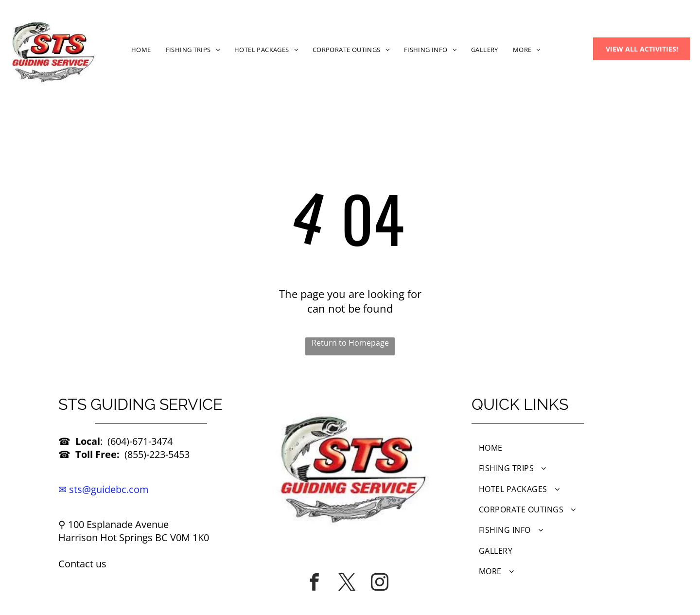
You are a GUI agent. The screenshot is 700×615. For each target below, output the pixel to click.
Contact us (82, 564)
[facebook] (315, 582)
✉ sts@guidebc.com (104, 489)
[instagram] (380, 582)
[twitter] (347, 582)
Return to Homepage (350, 343)
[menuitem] (141, 49)
